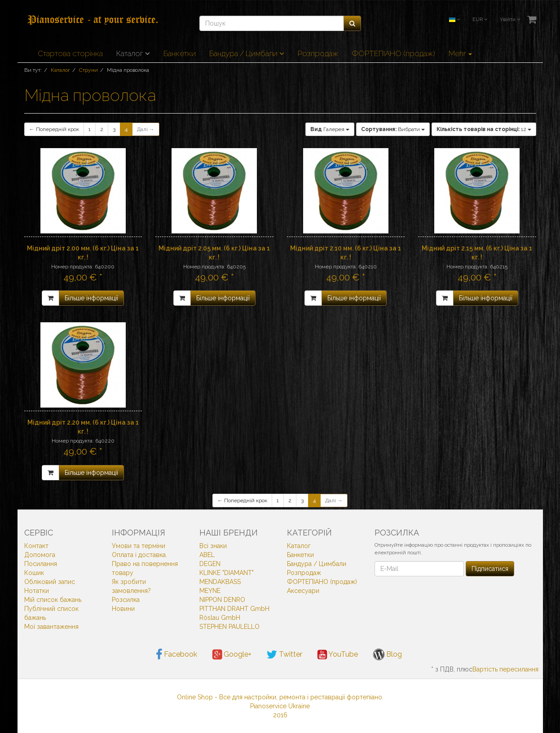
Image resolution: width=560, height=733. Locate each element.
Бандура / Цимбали (247, 53)
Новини (123, 609)
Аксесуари (303, 591)
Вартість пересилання (505, 669)
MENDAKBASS (220, 582)
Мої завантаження (51, 627)
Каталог (133, 53)
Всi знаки (213, 546)
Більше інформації (91, 298)
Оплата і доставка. (139, 555)
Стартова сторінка (70, 53)
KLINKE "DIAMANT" (227, 573)
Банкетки (180, 53)
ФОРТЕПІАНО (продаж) (393, 53)
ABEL (207, 555)
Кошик (34, 573)
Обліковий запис (50, 582)
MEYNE (210, 591)
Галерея (330, 129)
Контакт (36, 546)
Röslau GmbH (220, 618)
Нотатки (37, 591)
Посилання (41, 564)
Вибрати (393, 129)
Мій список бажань (53, 600)
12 (484, 129)
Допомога (40, 555)
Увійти (510, 20)
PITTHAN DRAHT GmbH (234, 609)
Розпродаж (318, 53)
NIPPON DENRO (222, 600)
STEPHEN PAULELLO (229, 627)
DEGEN (210, 564)
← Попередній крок (54, 129)
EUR (480, 20)
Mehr (460, 53)
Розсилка (126, 600)
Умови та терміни (139, 546)
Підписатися (490, 569)
